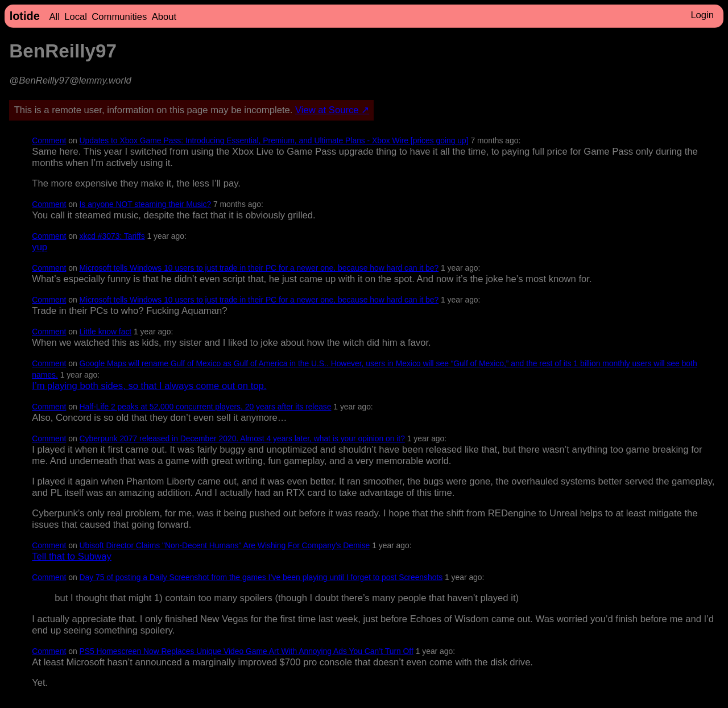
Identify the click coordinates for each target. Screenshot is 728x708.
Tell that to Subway (72, 556)
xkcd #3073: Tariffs (112, 236)
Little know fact (106, 332)
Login (702, 15)
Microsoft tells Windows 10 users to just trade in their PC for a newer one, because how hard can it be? (259, 268)
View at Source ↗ (332, 110)
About (164, 17)
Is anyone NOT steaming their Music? (146, 204)
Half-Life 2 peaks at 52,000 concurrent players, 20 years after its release (206, 407)
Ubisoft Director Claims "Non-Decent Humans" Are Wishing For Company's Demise (225, 545)
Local (76, 17)
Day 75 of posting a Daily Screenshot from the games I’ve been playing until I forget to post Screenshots (261, 577)
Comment (49, 140)
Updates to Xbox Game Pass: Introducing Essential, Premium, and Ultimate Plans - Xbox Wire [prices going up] (274, 140)
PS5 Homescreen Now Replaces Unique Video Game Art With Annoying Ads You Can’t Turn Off (247, 651)
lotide (25, 16)
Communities (119, 17)
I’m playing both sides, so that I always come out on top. (149, 386)
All (54, 17)
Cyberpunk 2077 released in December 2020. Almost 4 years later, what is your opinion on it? (242, 438)
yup (40, 247)
